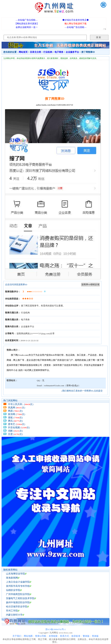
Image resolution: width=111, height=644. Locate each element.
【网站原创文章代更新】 (27, 24)
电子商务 (59, 52)
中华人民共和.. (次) (21, 404)
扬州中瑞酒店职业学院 (18, 602)
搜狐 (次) (15, 418)
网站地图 (28, 636)
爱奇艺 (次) (17, 424)
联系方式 (64, 636)
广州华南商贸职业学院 (18, 594)
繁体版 (86, 636)
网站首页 (23, 52)
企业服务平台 (72, 52)
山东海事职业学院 (15, 574)
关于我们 (17, 636)
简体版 (95, 636)
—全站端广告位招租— (27, 20)
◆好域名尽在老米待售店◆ (76, 20)
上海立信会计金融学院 (18, 582)
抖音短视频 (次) (19, 427)
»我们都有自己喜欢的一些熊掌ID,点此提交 (82, 391)
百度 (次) (15, 434)
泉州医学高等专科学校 (18, 586)
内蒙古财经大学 (14, 615)
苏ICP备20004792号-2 (56, 629)
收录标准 (76, 636)
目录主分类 (35, 52)
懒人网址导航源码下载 (76, 24)
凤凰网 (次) (17, 408)
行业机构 (48, 52)
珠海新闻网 (12, 578)
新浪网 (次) (17, 414)
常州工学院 (12, 611)
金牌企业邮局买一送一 (27, 27)
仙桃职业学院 (13, 590)
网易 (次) (15, 411)
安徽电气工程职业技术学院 (20, 598)
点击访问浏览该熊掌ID (16, 285)
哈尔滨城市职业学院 (17, 607)
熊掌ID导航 (41, 636)
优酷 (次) (15, 431)
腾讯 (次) (15, 421)
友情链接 (53, 636)
